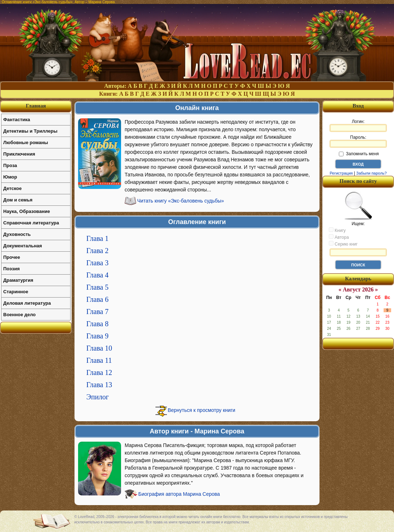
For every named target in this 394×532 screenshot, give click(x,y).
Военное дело (20, 315)
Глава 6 (97, 299)
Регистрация (341, 173)
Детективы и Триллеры (30, 131)
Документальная (23, 246)
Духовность (17, 234)
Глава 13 (99, 385)
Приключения (19, 154)
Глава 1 (97, 238)
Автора (339, 237)
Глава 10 (99, 348)
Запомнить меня (359, 154)
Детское (12, 188)
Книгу (337, 230)
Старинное (16, 292)
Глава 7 (97, 312)
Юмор (10, 177)
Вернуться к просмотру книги (201, 410)
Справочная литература (31, 223)
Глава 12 (99, 372)
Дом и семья (18, 200)
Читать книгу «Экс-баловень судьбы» (181, 201)
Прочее (12, 257)
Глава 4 (97, 275)
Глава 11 (99, 360)
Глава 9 (97, 336)
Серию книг (343, 244)
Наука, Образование (27, 211)
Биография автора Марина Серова (179, 494)
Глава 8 (97, 324)
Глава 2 (97, 251)
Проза (10, 165)
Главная (36, 106)
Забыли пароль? (372, 173)
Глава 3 (97, 263)
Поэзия (11, 269)
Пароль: (358, 141)
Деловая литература (27, 303)
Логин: (358, 125)
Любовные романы (26, 142)
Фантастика (17, 120)
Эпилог (98, 397)
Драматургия (18, 280)
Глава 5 (97, 287)
